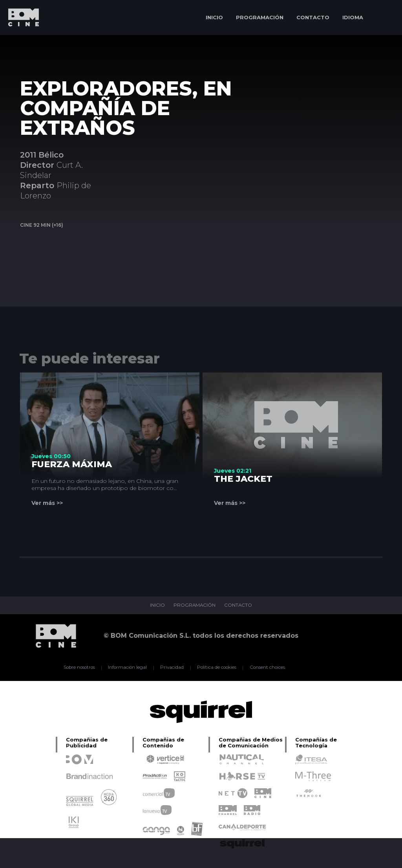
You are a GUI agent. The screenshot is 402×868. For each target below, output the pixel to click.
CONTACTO (313, 17)
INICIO (214, 17)
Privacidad (172, 668)
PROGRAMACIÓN (260, 17)
